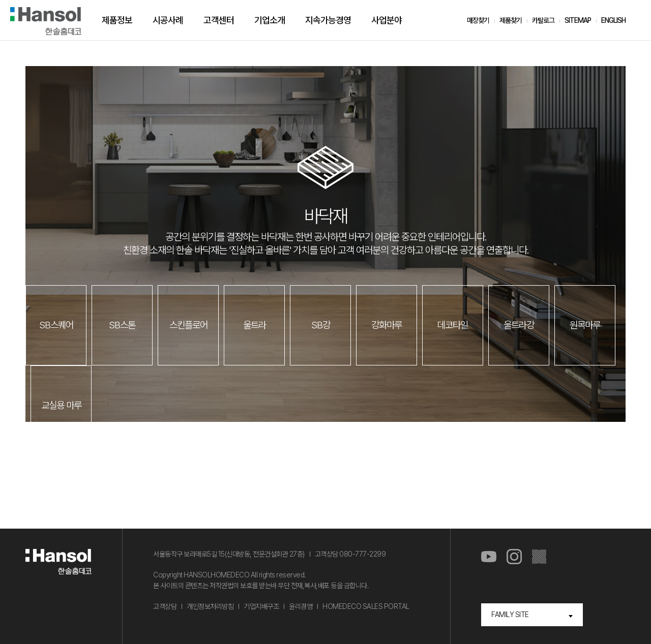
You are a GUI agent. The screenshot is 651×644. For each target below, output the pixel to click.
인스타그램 (514, 557)
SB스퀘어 (56, 325)
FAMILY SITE (510, 615)
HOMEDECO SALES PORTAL (366, 606)
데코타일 (453, 325)
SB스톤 (122, 325)
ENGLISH (613, 20)
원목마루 (585, 325)
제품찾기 (511, 20)
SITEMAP (578, 20)
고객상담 (165, 606)
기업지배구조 (261, 606)
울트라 (255, 325)
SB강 (321, 325)
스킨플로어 (188, 325)
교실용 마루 (61, 405)
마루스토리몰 (540, 557)
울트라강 (519, 325)
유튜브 (489, 557)
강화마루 (387, 325)
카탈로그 (543, 20)
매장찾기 (478, 20)
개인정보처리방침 (210, 606)
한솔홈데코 (46, 21)
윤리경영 (301, 606)
